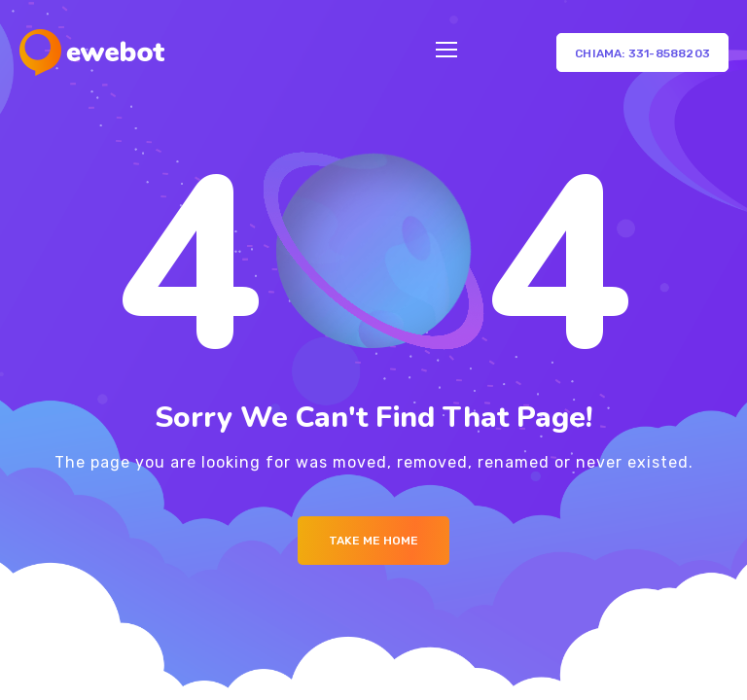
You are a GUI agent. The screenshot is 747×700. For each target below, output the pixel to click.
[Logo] (92, 52)
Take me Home (373, 541)
